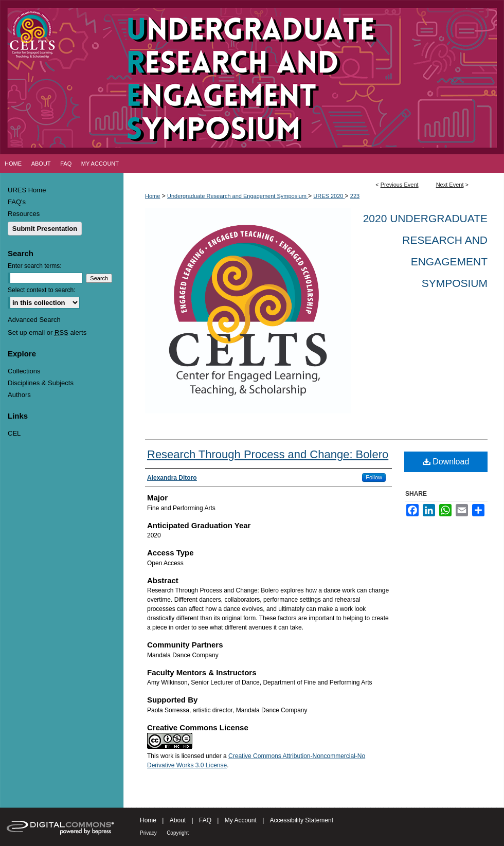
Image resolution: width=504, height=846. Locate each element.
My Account (241, 820)
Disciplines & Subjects (41, 383)
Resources (24, 214)
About (178, 820)
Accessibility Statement (302, 820)
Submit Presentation (45, 229)
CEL (14, 433)
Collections (24, 371)
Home (152, 196)
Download (446, 462)
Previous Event (400, 185)
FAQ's (17, 202)
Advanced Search (34, 320)
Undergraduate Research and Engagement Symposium (238, 196)
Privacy (148, 833)
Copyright (178, 833)
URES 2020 (329, 196)
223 (355, 196)
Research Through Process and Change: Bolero (268, 454)
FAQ (205, 820)
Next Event (450, 185)
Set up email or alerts (47, 332)
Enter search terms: (35, 266)
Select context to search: (41, 290)
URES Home (27, 190)
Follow (374, 477)
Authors (19, 395)
